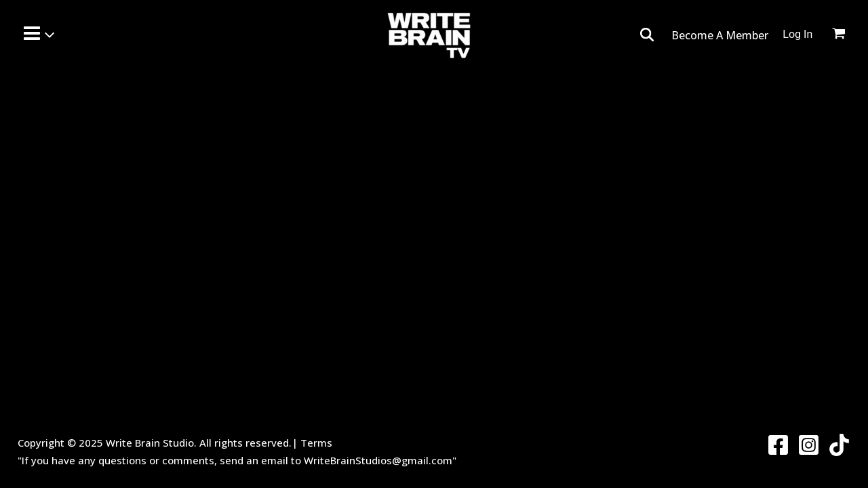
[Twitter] (839, 445)
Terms (316, 443)
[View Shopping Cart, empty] (847, 35)
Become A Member (720, 35)
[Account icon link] (797, 35)
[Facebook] (778, 445)
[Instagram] (809, 445)
